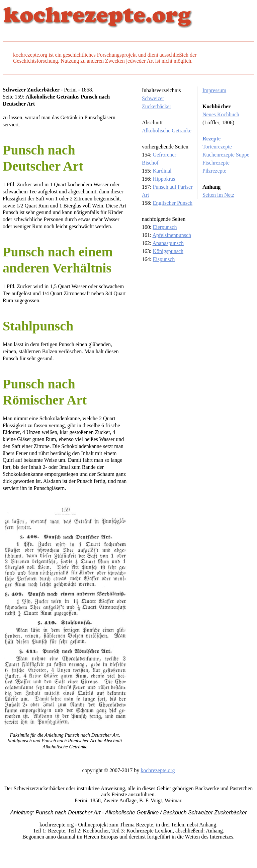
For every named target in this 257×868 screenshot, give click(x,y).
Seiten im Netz (218, 195)
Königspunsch (168, 251)
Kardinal (162, 171)
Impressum (214, 90)
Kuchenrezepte (219, 155)
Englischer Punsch (173, 203)
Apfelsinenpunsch (172, 235)
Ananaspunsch (168, 243)
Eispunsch (164, 259)
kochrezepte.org (158, 770)
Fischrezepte (216, 163)
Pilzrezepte (214, 171)
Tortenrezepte (217, 147)
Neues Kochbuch (221, 114)
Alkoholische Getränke (167, 131)
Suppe (243, 155)
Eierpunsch (165, 227)
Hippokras (164, 179)
